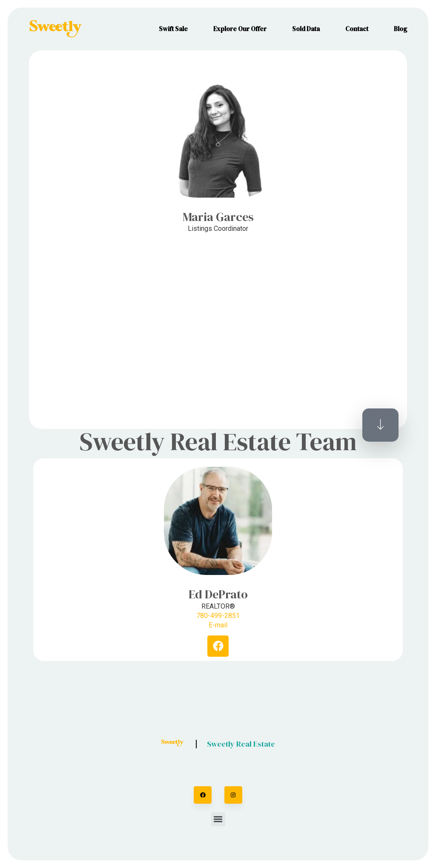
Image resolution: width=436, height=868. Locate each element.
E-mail (218, 625)
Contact (357, 29)
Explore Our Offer (240, 29)
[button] (218, 819)
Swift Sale (173, 29)
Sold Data (306, 29)
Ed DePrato (218, 594)
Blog (400, 29)
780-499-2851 (218, 616)
